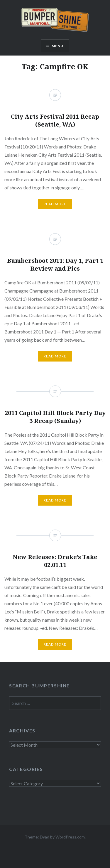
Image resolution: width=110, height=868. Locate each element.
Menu (58, 46)
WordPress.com (70, 837)
